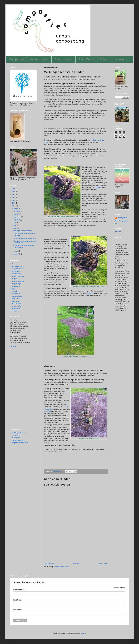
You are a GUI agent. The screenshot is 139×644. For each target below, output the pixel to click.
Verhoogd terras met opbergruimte (25, 238)
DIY (13, 264)
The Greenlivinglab (18, 440)
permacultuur (16, 294)
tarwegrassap (16, 299)
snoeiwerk (98, 187)
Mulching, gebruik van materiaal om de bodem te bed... (25, 242)
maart (16, 251)
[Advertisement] (76, 550)
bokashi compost (17, 269)
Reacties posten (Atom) (62, 567)
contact (121, 59)
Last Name (17, 610)
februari (16, 254)
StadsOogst (86, 59)
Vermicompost (39, 59)
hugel (13, 289)
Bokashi (105, 59)
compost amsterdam (18, 281)
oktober (16, 214)
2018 (14, 195)
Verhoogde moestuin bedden (23, 231)
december (17, 208)
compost (14, 279)
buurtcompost (16, 271)
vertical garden (16, 306)
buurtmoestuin (16, 274)
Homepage (76, 563)
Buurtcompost (64, 59)
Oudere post (103, 563)
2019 (14, 192)
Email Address (20, 590)
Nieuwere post (49, 563)
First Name (17, 600)
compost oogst (16, 284)
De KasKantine (16, 438)
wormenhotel (16, 309)
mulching (47, 411)
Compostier (17, 59)
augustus (17, 220)
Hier (11, 320)
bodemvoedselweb (18, 266)
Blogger (83, 633)
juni (15, 223)
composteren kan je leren (20, 443)
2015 (14, 203)
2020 (14, 189)
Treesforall (15, 435)
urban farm (15, 301)
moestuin (15, 291)
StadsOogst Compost (19, 433)
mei (15, 225)
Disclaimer (118, 232)
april (15, 228)
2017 (14, 197)
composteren (16, 286)
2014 (14, 206)
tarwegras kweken (17, 296)
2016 (14, 200)
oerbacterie (89, 293)
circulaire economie (18, 276)
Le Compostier (122, 218)
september (17, 217)
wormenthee (16, 311)
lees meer (13, 347)
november (17, 211)
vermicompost (16, 304)
